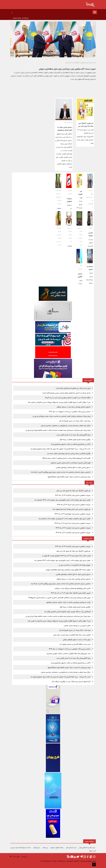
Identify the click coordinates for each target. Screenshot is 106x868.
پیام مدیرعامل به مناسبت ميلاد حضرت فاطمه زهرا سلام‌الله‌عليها (69, 477)
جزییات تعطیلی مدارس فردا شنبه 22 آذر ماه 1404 (74, 505)
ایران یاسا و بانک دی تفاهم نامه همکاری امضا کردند (73, 388)
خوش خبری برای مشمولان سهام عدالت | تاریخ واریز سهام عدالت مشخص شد (64, 519)
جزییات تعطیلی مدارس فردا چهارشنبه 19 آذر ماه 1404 (72, 514)
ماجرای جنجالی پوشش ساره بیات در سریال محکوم (74, 407)
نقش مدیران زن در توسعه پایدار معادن (77, 626)
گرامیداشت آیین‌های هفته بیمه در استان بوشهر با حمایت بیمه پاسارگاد (66, 458)
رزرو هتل (45, 847)
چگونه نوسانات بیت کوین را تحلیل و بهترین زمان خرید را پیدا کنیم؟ (68, 398)
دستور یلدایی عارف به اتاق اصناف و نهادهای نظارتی (65, 130)
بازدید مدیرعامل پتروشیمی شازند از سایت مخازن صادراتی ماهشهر (68, 602)
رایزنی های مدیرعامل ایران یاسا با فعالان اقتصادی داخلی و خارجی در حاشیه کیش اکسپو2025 (59, 598)
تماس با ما (17, 857)
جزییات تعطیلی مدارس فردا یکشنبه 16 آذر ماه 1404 (73, 533)
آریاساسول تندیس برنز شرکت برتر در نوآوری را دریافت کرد (71, 681)
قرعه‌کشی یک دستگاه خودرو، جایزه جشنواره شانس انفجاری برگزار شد (67, 612)
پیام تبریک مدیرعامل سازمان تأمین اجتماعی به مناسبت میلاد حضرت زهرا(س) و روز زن (61, 416)
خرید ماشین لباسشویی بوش (87, 847)
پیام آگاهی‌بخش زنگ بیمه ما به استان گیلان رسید (73, 435)
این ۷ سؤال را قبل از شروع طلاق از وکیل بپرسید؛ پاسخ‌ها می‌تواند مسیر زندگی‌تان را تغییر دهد (59, 402)
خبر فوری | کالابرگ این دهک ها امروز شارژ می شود (86, 126)
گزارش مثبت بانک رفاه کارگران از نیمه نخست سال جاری (72, 635)
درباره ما (24, 857)
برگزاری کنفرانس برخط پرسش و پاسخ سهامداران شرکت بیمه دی (69, 453)
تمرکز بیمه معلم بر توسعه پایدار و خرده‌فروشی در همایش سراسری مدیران (66, 426)
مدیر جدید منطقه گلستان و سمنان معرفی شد (75, 644)
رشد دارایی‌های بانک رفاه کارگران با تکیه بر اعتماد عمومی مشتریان (68, 654)
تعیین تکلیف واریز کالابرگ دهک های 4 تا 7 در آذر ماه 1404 (71, 593)
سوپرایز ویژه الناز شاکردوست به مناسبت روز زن (75, 565)
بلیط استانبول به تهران (57, 847)
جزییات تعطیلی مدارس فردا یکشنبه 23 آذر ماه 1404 (73, 495)
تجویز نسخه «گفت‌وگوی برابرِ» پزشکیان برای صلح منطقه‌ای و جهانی (67, 69)
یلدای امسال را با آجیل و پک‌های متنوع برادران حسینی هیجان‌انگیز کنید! (66, 393)
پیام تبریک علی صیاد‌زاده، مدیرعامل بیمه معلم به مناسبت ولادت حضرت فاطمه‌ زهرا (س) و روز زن (58, 430)
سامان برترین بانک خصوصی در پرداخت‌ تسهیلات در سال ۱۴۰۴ (70, 412)
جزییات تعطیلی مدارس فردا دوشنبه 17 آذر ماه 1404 (73, 528)
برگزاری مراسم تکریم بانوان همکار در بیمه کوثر (75, 439)
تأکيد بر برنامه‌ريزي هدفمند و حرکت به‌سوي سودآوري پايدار (71, 444)
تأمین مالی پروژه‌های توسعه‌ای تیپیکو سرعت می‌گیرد (73, 588)
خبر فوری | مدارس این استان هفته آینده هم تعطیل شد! (71, 509)
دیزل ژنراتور (37, 847)
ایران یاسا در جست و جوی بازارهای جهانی (77, 640)
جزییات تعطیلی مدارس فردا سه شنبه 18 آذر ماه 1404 (72, 523)
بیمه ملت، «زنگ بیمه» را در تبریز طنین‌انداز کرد (75, 421)
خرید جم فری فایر (71, 847)
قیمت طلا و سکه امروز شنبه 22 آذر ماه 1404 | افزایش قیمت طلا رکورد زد (66, 556)
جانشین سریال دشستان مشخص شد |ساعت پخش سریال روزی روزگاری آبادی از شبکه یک (61, 472)
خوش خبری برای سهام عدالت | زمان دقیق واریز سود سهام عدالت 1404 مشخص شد (62, 500)
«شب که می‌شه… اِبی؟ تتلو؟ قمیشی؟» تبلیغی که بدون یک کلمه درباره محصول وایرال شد (60, 449)
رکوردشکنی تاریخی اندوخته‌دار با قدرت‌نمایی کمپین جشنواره (71, 463)
